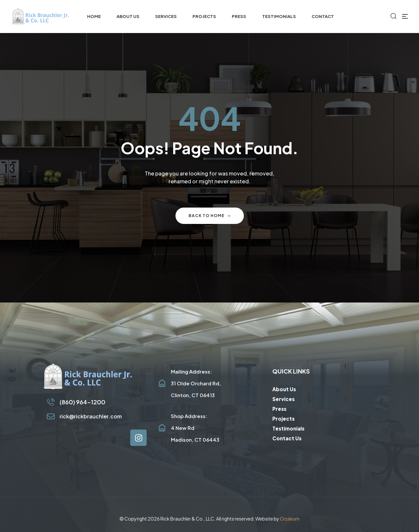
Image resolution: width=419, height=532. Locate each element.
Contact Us (287, 438)
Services (283, 399)
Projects (283, 419)
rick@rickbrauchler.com (91, 416)
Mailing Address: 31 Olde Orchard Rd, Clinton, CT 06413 (196, 383)
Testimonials (288, 428)
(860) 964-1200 (82, 402)
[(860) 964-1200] (51, 402)
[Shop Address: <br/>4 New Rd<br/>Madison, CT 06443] (162, 428)
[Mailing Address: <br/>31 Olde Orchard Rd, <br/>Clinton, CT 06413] (162, 383)
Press (279, 409)
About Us (284, 389)
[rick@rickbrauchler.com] (51, 416)
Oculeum (290, 519)
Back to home (210, 216)
